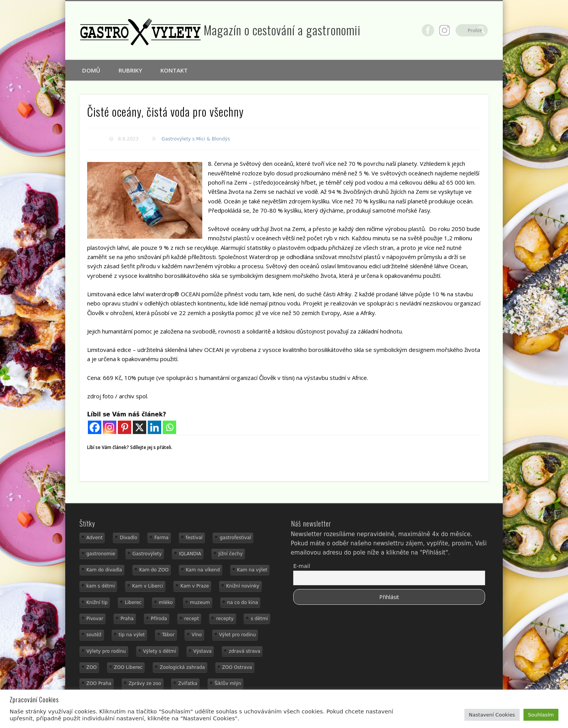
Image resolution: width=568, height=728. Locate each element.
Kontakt (174, 70)
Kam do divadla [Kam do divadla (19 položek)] (104, 570)
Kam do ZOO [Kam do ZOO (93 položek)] (154, 570)
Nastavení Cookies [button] (492, 715)
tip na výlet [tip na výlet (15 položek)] (132, 635)
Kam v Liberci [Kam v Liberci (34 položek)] (148, 586)
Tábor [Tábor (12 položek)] (168, 635)
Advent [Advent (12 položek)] (94, 538)
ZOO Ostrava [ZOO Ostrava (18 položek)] (237, 667)
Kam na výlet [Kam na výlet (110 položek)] (252, 570)
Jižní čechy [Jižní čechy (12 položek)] (230, 554)
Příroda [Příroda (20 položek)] (159, 619)
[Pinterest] (125, 427)
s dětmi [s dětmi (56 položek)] (259, 619)
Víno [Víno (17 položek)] (197, 635)
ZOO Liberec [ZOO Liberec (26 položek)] (128, 667)
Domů (91, 70)
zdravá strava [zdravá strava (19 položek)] (244, 651)
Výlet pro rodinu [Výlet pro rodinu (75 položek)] (238, 635)
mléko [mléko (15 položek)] (166, 603)
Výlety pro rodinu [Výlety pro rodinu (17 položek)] (106, 651)
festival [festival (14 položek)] (194, 538)
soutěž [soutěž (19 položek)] (94, 635)
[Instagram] (110, 427)
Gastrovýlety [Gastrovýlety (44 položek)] (147, 554)
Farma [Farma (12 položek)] (161, 538)
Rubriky (130, 70)
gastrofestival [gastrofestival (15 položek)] (235, 538)
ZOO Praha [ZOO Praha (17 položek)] (99, 683)
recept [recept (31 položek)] (192, 619)
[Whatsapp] (169, 427)
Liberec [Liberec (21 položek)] (133, 603)
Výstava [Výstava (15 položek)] (203, 651)
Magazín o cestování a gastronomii (282, 30)
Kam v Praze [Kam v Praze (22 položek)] (195, 586)
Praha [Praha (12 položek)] (127, 619)
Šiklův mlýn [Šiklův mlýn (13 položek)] (228, 683)
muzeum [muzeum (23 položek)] (200, 603)
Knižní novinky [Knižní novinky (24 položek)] (243, 586)
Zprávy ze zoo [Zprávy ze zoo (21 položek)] (145, 683)
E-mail (302, 566)
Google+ (466, 30)
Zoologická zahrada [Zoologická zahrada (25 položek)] (182, 667)
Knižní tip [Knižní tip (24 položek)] (97, 603)
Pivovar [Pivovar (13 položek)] (95, 619)
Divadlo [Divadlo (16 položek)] (128, 538)
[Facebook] (95, 427)
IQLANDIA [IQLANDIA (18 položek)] (190, 554)
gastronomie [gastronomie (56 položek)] (101, 554)
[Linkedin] (154, 427)
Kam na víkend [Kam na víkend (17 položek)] (203, 570)
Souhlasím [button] (541, 715)
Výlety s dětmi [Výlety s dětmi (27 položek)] (160, 651)
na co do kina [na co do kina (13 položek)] (243, 603)
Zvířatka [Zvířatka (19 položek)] (188, 683)
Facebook (449, 30)
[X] (140, 427)
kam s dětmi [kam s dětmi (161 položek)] (101, 586)
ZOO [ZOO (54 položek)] (92, 667)
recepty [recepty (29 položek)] (225, 619)
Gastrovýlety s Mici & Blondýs (196, 139)
